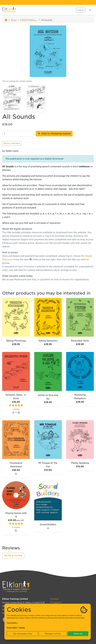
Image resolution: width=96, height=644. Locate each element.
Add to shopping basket (54, 134)
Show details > (12, 623)
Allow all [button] (78, 634)
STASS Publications (30, 20)
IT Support (56, 602)
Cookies (22, 628)
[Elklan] (9, 10)
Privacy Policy (12, 628)
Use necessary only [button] (22, 634)
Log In (81, 10)
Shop (14, 20)
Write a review (13, 555)
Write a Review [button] (12, 143)
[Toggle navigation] (90, 10)
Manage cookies (53, 634)
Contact (55, 599)
